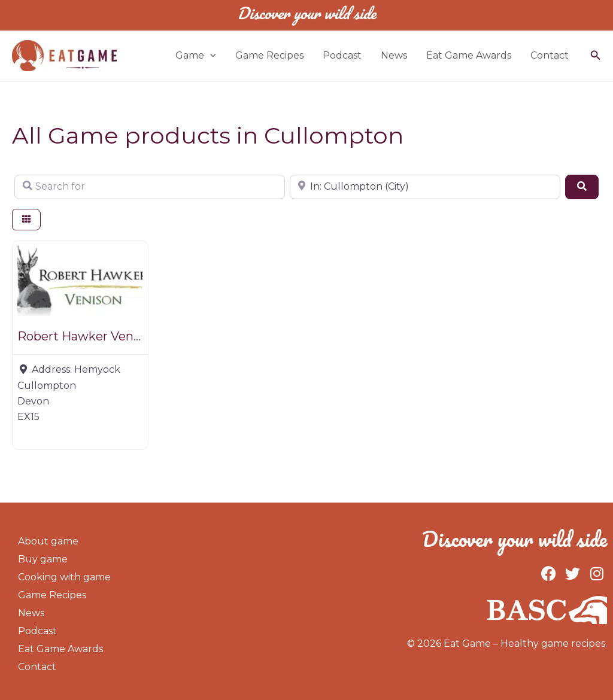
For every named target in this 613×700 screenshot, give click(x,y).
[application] (210, 56)
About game (48, 541)
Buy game (43, 559)
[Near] (425, 187)
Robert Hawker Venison (88, 336)
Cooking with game (64, 577)
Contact (550, 55)
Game (196, 56)
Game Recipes (269, 55)
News (394, 55)
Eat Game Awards (469, 55)
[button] (596, 56)
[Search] (582, 187)
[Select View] (26, 220)
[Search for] (150, 187)
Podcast (342, 55)
